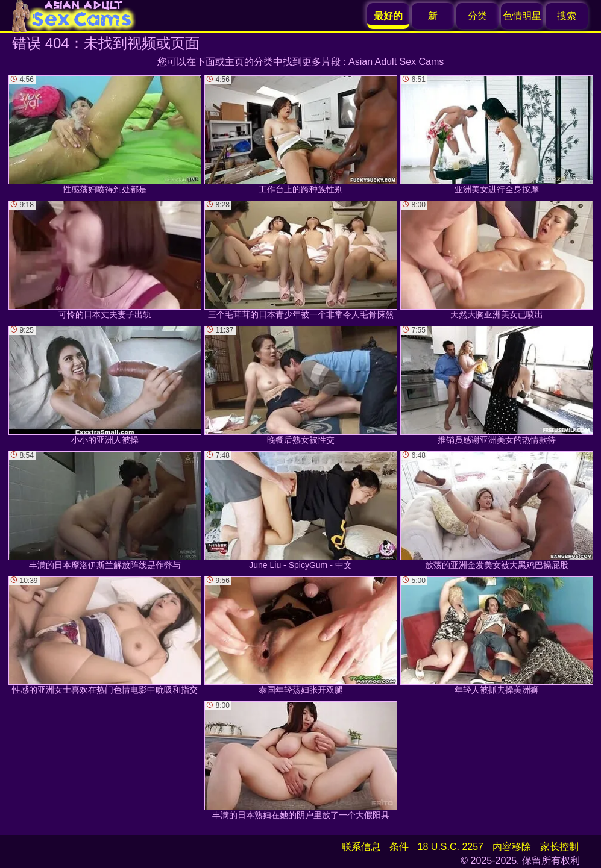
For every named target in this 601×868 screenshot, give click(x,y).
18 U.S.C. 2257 (451, 847)
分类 (477, 16)
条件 (399, 847)
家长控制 (559, 847)
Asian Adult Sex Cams (396, 62)
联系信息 (361, 847)
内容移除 (512, 847)
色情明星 (522, 16)
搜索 (567, 16)
